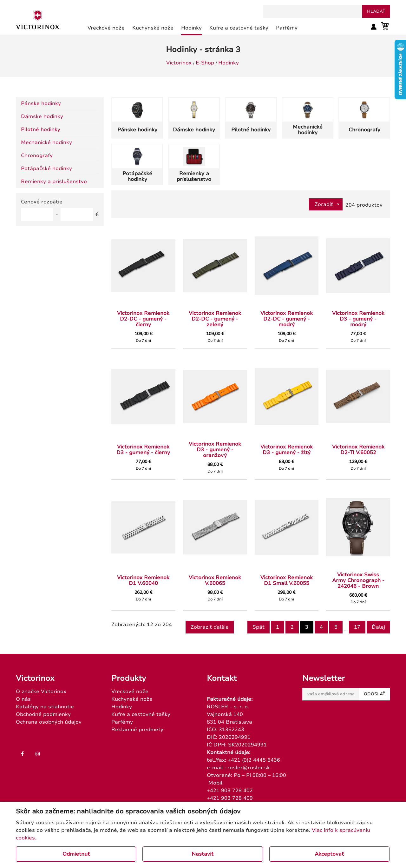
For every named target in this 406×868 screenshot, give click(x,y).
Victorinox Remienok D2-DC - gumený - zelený (215, 319)
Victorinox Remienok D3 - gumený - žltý (287, 450)
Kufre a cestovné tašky (141, 714)
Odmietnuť (76, 854)
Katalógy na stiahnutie (45, 707)
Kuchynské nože (132, 699)
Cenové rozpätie (42, 202)
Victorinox (179, 63)
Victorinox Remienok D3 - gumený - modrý (358, 319)
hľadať (376, 11)
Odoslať (375, 694)
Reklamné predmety (137, 730)
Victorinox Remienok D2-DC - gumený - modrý (287, 319)
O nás (23, 699)
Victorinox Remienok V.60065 (215, 580)
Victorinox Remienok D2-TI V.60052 (358, 450)
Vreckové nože (130, 692)
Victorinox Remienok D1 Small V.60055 (287, 580)
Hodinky (229, 63)
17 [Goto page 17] (357, 627)
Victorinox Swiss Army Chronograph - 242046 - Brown (358, 580)
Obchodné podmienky (43, 714)
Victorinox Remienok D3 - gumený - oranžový (215, 450)
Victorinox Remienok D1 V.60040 (143, 580)
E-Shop (205, 63)
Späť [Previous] (259, 627)
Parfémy (122, 722)
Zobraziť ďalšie (210, 627)
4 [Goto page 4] (321, 627)
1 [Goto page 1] (278, 627)
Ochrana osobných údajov (49, 722)
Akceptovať (329, 854)
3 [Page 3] (307, 627)
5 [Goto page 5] (336, 627)
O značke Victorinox (41, 692)
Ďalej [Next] (378, 627)
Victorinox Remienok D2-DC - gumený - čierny (143, 319)
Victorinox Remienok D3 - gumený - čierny (143, 450)
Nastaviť (203, 854)
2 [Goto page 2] (292, 627)
